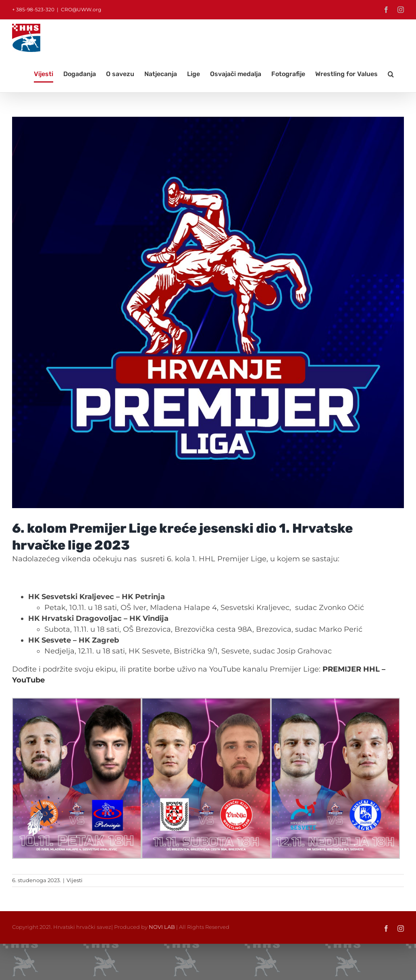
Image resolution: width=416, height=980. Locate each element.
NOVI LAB (162, 927)
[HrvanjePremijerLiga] (208, 312)
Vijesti (75, 880)
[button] (391, 74)
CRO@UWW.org (81, 9)
